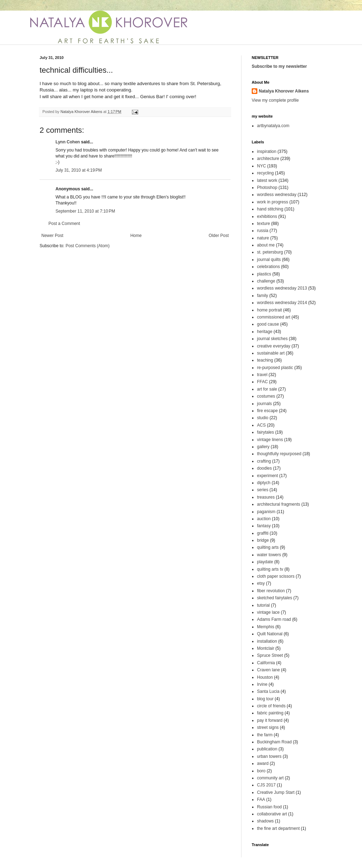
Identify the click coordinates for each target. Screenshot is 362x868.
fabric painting (270, 713)
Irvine (262, 684)
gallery (263, 447)
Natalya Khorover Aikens (284, 91)
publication (267, 749)
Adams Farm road (274, 619)
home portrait (270, 310)
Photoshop (267, 188)
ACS (261, 425)
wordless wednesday (277, 195)
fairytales (265, 432)
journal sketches (272, 339)
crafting (264, 461)
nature (263, 238)
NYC (261, 166)
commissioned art (274, 317)
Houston (265, 677)
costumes (266, 396)
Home (136, 236)
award (263, 763)
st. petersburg (270, 252)
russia (263, 231)
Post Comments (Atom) (87, 246)
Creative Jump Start (276, 792)
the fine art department (278, 828)
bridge (263, 540)
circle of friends (271, 706)
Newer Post (52, 236)
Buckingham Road (274, 742)
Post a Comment (64, 224)
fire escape (267, 411)
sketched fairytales (275, 598)
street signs (268, 727)
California (266, 663)
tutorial (263, 605)
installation (267, 641)
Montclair (266, 648)
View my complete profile (275, 100)
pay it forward (270, 720)
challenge (266, 281)
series (263, 490)
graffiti (263, 533)
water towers (269, 555)
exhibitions (267, 216)
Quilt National (270, 634)
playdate (265, 562)
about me (266, 245)
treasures (266, 497)
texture (264, 224)
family (262, 296)
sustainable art (271, 353)
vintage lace (268, 612)
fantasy (264, 526)
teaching (265, 360)
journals (264, 404)
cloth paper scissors (276, 576)
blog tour (265, 699)
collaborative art (272, 814)
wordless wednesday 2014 (282, 303)
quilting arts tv (270, 569)
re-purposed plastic (275, 368)
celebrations (268, 267)
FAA (261, 799)
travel (262, 375)
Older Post (219, 236)
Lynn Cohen (68, 142)
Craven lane (268, 670)
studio (263, 418)
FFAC (262, 382)
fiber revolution (271, 591)
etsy (261, 583)
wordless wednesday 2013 (282, 288)
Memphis (266, 627)
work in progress (273, 202)
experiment (267, 476)
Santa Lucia (268, 691)
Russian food (269, 807)
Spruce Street (270, 655)
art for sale (267, 389)
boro (261, 771)
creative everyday (274, 346)
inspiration (267, 151)
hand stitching (270, 209)
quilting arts (268, 547)
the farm (265, 735)
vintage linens (270, 440)
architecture (268, 159)
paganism (266, 512)
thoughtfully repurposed (279, 454)
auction (264, 519)
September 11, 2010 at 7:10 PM (85, 211)
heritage (265, 332)
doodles (264, 468)
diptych (264, 483)
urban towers (269, 756)
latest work (267, 180)
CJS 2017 (266, 785)
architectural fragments (279, 504)
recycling (265, 173)
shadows (265, 821)
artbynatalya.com (273, 126)
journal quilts (269, 260)
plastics (264, 274)
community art (270, 778)
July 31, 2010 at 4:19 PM (79, 170)
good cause (268, 324)
